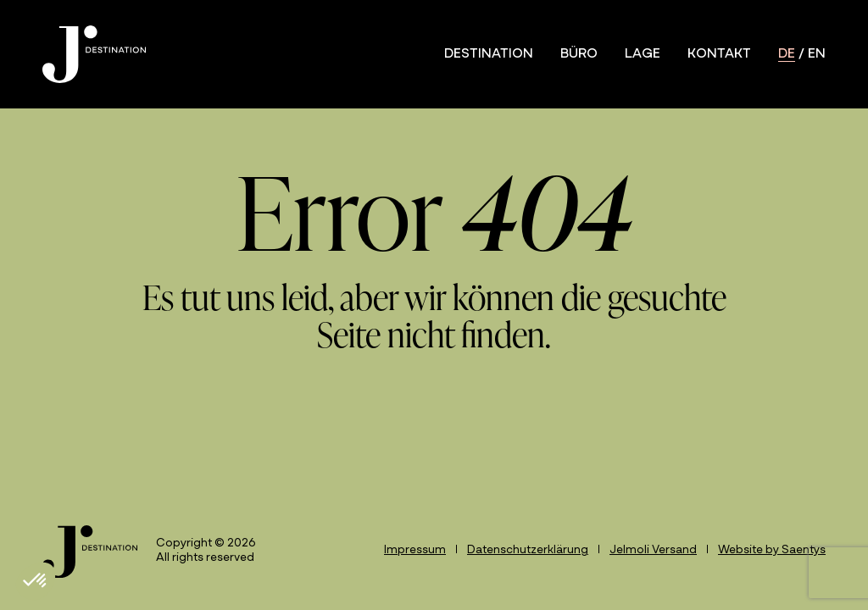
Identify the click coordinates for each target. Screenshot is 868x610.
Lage (643, 54)
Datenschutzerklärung (528, 550)
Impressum (415, 550)
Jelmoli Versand (653, 550)
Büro (579, 54)
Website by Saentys (772, 550)
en (817, 54)
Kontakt (719, 54)
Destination (489, 54)
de (787, 54)
